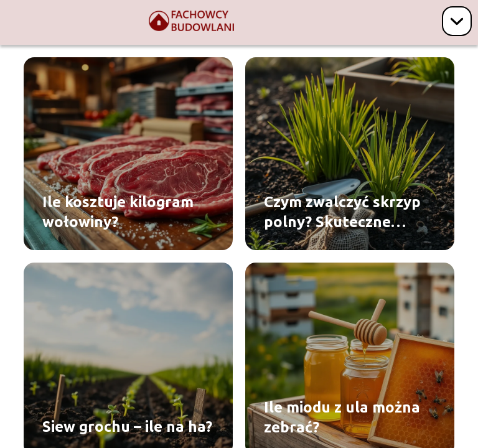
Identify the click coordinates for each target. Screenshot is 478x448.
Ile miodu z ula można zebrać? (342, 417)
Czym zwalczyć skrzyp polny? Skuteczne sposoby (342, 212)
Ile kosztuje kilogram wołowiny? (118, 212)
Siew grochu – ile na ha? (127, 427)
